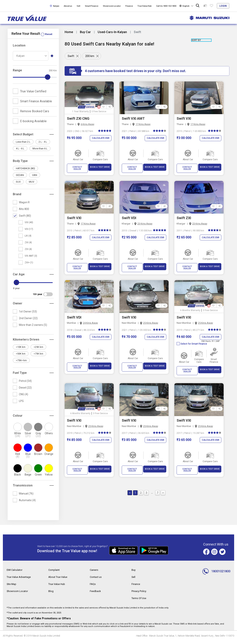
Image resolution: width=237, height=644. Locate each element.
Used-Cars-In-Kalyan (112, 32)
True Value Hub (144, 6)
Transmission (23, 489)
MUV (32, 186)
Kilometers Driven (26, 344)
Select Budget (23, 138)
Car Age (19, 278)
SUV (18, 186)
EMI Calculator (15, 574)
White (18, 439)
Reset (49, 38)
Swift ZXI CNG (78, 118)
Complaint (55, 574)
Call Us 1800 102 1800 (166, 6)
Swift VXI (184, 118)
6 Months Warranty (190, 306)
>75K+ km (21, 364)
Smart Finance (92, 6)
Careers (95, 574)
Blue (28, 459)
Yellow (49, 479)
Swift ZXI (184, 216)
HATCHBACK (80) (25, 172)
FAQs (93, 588)
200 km (90, 56)
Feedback (96, 594)
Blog (51, 594)
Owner (18, 307)
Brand (17, 198)
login (223, 6)
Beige (28, 479)
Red (18, 459)
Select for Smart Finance (192, 340)
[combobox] (31, 60)
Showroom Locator (112, 6)
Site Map (12, 588)
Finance (129, 6)
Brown (38, 458)
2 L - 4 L (43, 146)
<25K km (38, 351)
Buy (134, 574)
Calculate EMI (100, 138)
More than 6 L (40, 152)
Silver (28, 439)
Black (17, 479)
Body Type (20, 165)
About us (68, 6)
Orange (49, 458)
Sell (78, 6)
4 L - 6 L (20, 152)
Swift (71, 56)
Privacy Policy (140, 594)
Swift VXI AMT (133, 118)
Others (49, 437)
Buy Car (85, 32)
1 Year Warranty (80, 111)
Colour (18, 420)
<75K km (38, 358)
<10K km (21, 351)
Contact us (96, 581)
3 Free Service (99, 111)
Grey (38, 439)
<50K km (21, 358)
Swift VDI (129, 216)
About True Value (59, 581)
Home (69, 32)
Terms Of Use (140, 601)
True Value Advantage (20, 581)
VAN (35, 179)
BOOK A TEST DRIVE (100, 167)
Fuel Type (20, 377)
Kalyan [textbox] (21, 60)
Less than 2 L (23, 146)
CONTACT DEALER (77, 167)
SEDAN (20, 179)
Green (38, 479)
